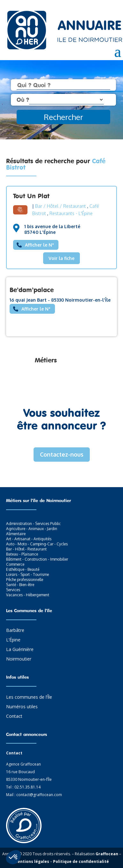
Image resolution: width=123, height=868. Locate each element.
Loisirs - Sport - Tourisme (27, 574)
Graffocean (107, 854)
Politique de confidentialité (81, 861)
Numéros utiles (22, 707)
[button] (13, 857)
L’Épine (13, 640)
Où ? (23, 100)
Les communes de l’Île (29, 697)
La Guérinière (20, 650)
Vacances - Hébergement (28, 595)
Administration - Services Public (33, 524)
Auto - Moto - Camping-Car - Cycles (37, 544)
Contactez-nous (62, 454)
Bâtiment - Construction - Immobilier (37, 559)
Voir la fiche (61, 258)
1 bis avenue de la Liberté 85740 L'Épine (52, 229)
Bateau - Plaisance (22, 554)
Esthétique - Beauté (23, 569)
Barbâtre (15, 631)
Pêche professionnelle (25, 580)
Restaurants (62, 213)
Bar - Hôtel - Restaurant (26, 549)
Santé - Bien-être (20, 585)
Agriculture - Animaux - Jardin (32, 529)
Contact (14, 717)
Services (13, 590)
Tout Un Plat (31, 196)
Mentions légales (32, 861)
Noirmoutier (19, 659)
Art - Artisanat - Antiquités (29, 539)
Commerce (15, 564)
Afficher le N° (39, 245)
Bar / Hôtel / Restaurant (61, 206)
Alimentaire (16, 534)
